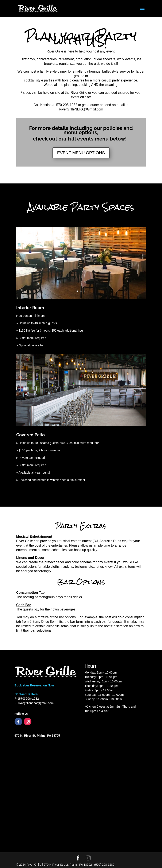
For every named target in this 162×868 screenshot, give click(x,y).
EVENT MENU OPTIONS (81, 153)
